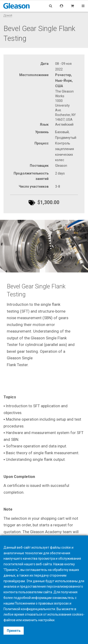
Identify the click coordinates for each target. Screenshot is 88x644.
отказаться (34, 614)
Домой (8, 15)
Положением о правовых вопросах (42, 603)
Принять (14, 631)
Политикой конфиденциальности (29, 609)
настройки (46, 620)
